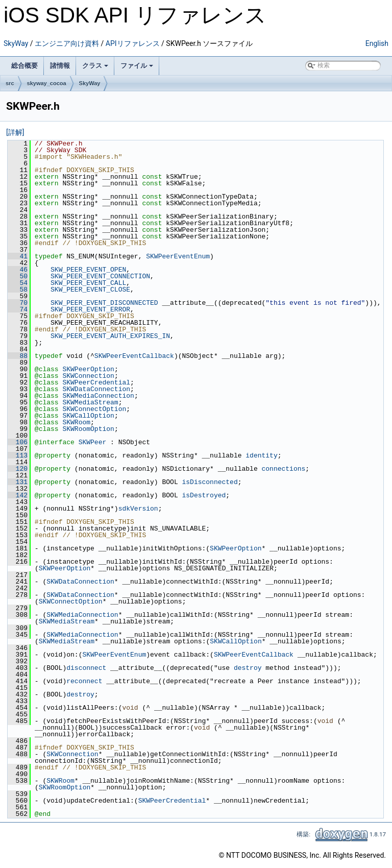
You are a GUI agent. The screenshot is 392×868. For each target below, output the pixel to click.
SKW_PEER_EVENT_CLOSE (90, 290)
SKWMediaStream (90, 402)
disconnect (86, 668)
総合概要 (24, 66)
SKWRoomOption (88, 429)
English (377, 43)
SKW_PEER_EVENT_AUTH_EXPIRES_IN (110, 336)
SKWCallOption (88, 416)
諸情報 (60, 66)
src (10, 83)
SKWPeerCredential (96, 382)
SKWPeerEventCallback (134, 356)
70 (18, 303)
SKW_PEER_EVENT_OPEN (88, 270)
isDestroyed (204, 495)
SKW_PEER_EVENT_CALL (88, 283)
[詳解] (15, 132)
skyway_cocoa (47, 83)
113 (18, 455)
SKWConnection (88, 376)
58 (18, 290)
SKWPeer (93, 442)
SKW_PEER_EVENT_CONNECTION (100, 276)
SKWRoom (76, 422)
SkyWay (16, 43)
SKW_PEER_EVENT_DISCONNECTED (104, 303)
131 (18, 482)
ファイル (137, 66)
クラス (95, 66)
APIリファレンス (133, 43)
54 (18, 283)
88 (18, 356)
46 (18, 270)
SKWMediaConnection (98, 396)
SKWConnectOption (94, 409)
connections (283, 469)
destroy (248, 668)
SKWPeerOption (88, 369)
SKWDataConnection (96, 389)
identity (261, 455)
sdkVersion (138, 509)
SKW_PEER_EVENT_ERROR (90, 309)
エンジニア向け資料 (67, 43)
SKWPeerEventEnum (178, 256)
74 (18, 309)
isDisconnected (210, 482)
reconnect (84, 681)
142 (18, 495)
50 (18, 276)
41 (18, 256)
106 (18, 442)
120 (18, 469)
